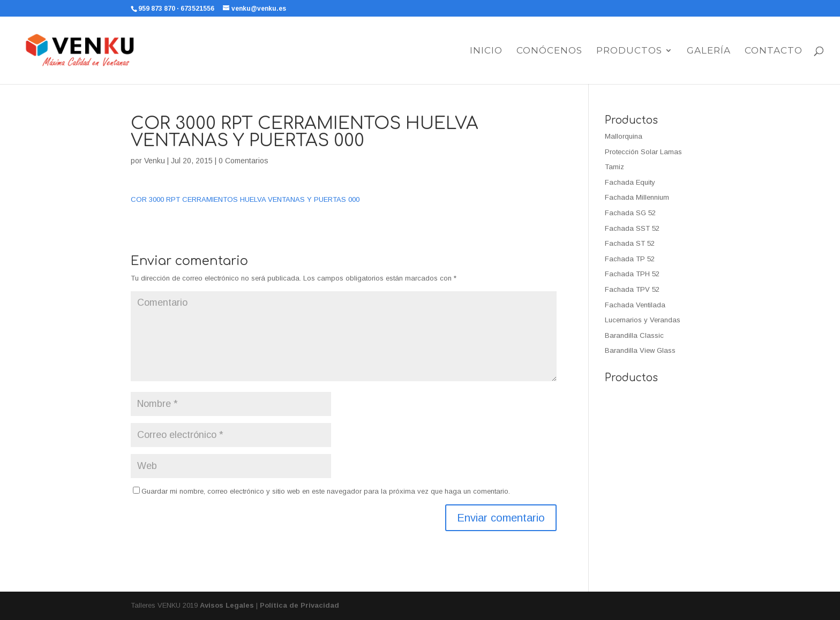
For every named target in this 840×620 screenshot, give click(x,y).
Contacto (774, 51)
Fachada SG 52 (630, 213)
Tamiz (614, 167)
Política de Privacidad (299, 605)
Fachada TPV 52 (632, 289)
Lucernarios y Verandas (643, 320)
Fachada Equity (630, 182)
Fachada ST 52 (630, 243)
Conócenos (549, 51)
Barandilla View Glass (640, 350)
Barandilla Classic (634, 335)
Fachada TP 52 (630, 259)
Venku (155, 161)
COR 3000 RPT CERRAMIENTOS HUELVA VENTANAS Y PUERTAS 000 (245, 199)
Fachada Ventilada (635, 305)
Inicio (486, 51)
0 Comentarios (243, 161)
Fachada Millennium (637, 197)
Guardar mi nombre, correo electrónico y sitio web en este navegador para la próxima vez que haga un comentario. (326, 491)
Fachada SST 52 (632, 228)
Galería (709, 51)
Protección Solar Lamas (643, 152)
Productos (629, 51)
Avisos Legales (227, 605)
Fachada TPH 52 (632, 274)
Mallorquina (624, 136)
